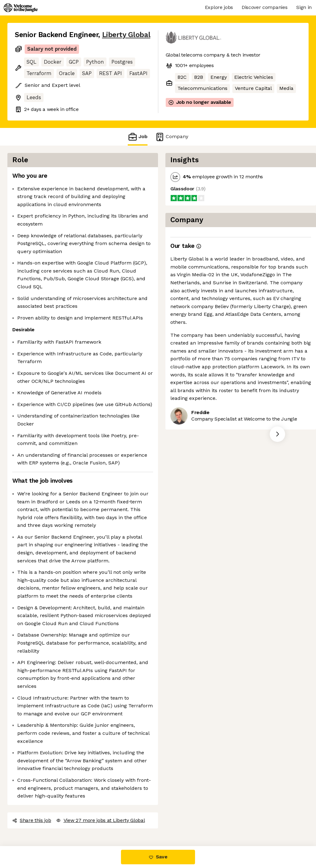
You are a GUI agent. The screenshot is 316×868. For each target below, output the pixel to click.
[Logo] (21, 8)
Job (138, 137)
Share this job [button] (32, 820)
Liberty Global (126, 35)
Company (172, 137)
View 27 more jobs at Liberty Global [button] (101, 820)
